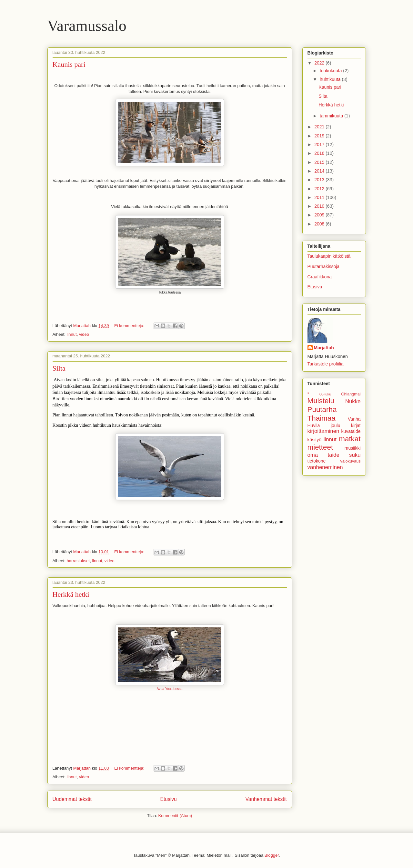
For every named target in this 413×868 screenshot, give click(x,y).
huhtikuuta (331, 79)
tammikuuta (332, 116)
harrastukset (78, 561)
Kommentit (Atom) (175, 816)
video (84, 334)
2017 (320, 145)
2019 (320, 136)
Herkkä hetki (71, 594)
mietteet (320, 447)
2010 (320, 206)
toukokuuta (331, 71)
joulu (336, 425)
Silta (59, 368)
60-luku (325, 394)
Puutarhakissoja (324, 266)
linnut (72, 334)
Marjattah (324, 348)
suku (355, 455)
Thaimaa (322, 418)
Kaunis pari (69, 64)
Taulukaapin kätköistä (329, 256)
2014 (320, 171)
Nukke (353, 401)
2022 (320, 63)
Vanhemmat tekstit (266, 799)
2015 (320, 162)
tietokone (317, 461)
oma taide (323, 455)
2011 (320, 197)
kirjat (356, 425)
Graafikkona (320, 277)
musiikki (353, 448)
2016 (320, 153)
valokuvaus (350, 461)
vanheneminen (325, 467)
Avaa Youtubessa (169, 689)
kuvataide (351, 431)
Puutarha (322, 409)
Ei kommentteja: (130, 326)
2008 (320, 224)
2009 (320, 215)
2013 (320, 180)
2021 (320, 127)
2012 (320, 189)
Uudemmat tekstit (72, 799)
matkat (350, 439)
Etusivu (169, 799)
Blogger (272, 855)
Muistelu (321, 401)
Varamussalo (87, 26)
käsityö (315, 440)
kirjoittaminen (323, 431)
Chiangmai (351, 394)
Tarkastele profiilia (326, 364)
